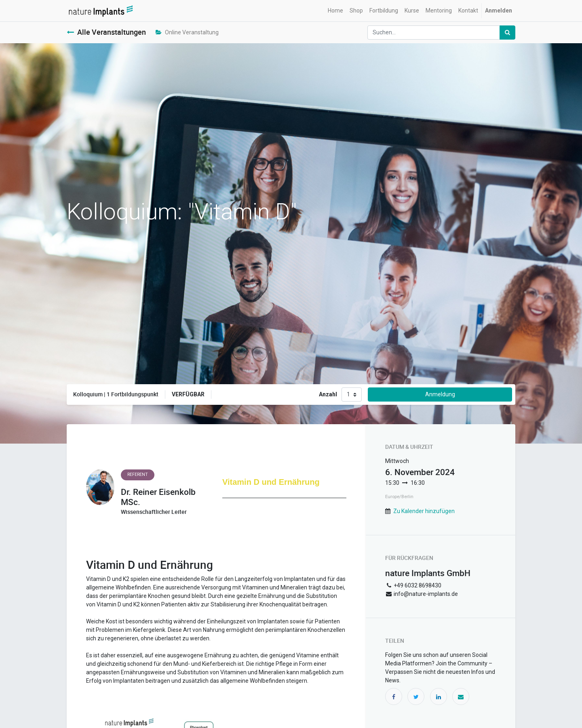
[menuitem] (335, 11)
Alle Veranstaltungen (106, 32)
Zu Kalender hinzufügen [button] (424, 511)
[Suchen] (507, 33)
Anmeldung (440, 394)
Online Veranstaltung (187, 32)
